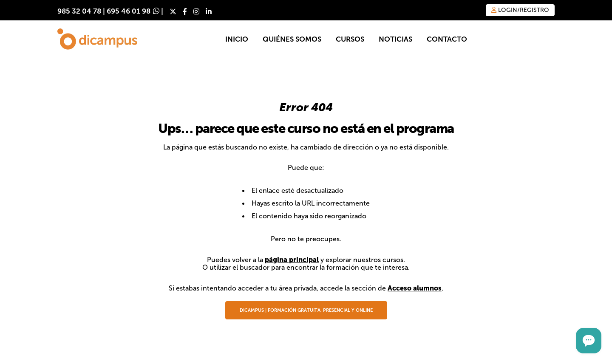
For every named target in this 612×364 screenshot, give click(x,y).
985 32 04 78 (79, 11)
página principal (292, 260)
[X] (173, 11)
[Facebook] (185, 11)
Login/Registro (520, 10)
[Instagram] (196, 11)
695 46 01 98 (129, 11)
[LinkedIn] (209, 11)
